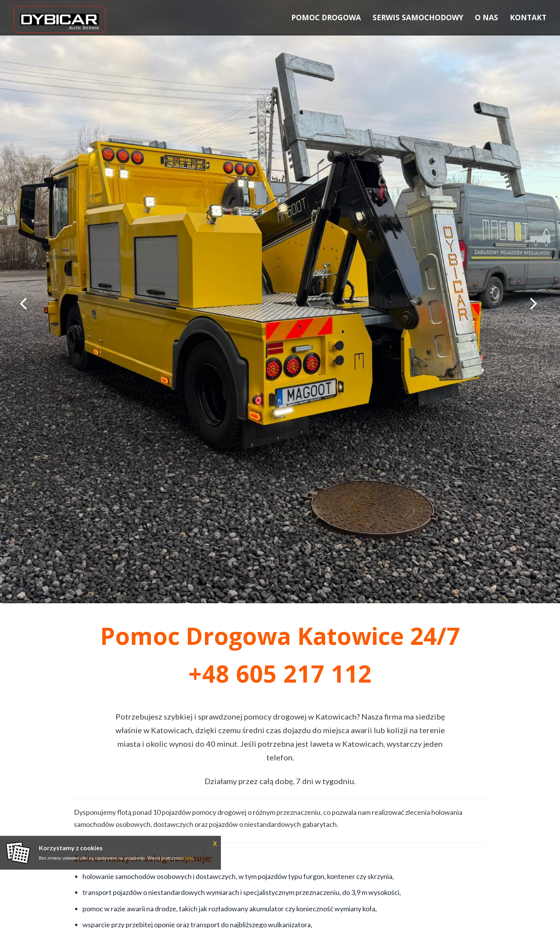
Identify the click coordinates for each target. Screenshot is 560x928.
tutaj (189, 858)
